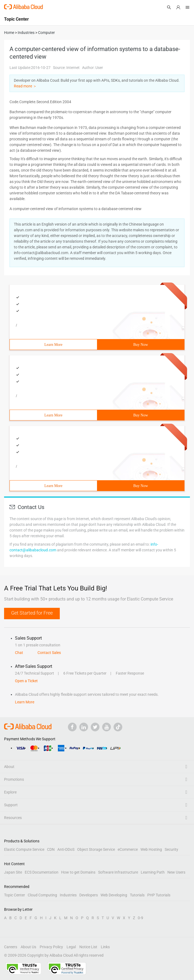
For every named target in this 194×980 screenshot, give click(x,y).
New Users (176, 872)
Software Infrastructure (118, 872)
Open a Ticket (26, 681)
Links (105, 947)
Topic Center (15, 895)
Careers (11, 947)
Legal (71, 947)
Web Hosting (151, 849)
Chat (19, 653)
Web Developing (114, 895)
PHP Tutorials (159, 895)
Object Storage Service (96, 849)
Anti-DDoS (66, 849)
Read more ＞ (25, 86)
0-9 (140, 918)
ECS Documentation (42, 872)
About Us (28, 947)
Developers (89, 895)
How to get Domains (78, 872)
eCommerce (128, 849)
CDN (51, 849)
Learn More (53, 345)
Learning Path (153, 872)
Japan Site (13, 872)
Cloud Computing (42, 895)
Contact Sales (49, 653)
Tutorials (137, 895)
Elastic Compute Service (24, 849)
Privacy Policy (51, 947)
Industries (68, 895)
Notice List (88, 947)
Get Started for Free (32, 613)
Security (171, 849)
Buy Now (140, 345)
